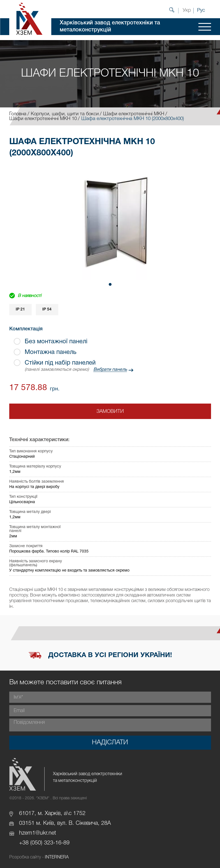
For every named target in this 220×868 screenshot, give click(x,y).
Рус (201, 10)
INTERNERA (57, 857)
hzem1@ (29, 833)
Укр (187, 10)
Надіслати (110, 743)
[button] (110, 284)
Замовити (110, 411)
